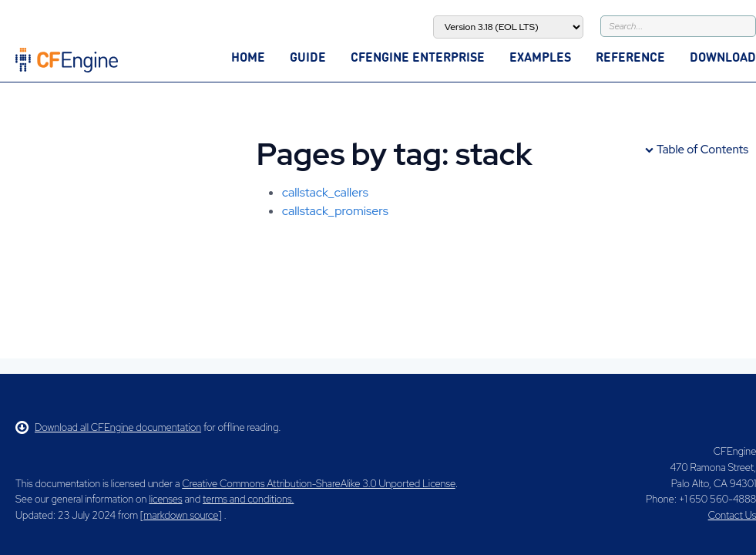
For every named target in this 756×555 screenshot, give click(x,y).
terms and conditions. (248, 499)
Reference (630, 57)
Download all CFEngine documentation (108, 427)
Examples (540, 57)
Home (248, 57)
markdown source (181, 515)
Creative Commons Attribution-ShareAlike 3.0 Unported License (318, 484)
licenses (165, 499)
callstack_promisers (335, 211)
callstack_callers (325, 192)
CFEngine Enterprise (418, 57)
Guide (308, 57)
